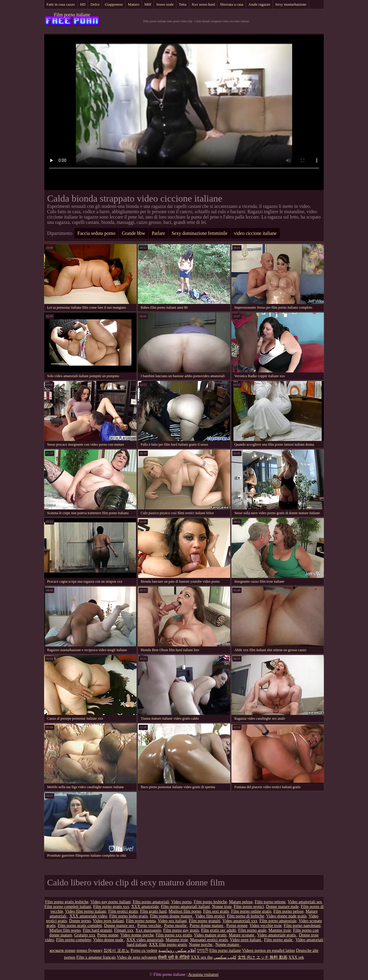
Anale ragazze (259, 4)
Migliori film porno (185, 911)
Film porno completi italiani (68, 907)
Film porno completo (73, 940)
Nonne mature (228, 945)
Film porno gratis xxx (111, 907)
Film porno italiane (72, 15)
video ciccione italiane (255, 233)
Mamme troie (280, 930)
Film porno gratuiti (205, 921)
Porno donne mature (207, 926)
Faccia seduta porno (96, 233)
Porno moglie (176, 926)
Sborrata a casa (232, 4)
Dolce (95, 4)
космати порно (62, 950)
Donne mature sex (120, 926)
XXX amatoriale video (88, 916)
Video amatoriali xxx (240, 921)
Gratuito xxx (85, 935)
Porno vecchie (149, 926)
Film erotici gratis (123, 911)
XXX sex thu (201, 957)
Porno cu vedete (144, 950)
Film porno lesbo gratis (129, 916)
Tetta (183, 4)
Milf (148, 4)
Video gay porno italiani (111, 902)
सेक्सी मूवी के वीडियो (174, 957)
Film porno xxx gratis (174, 935)
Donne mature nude (282, 907)
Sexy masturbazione (291, 4)
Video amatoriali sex (305, 902)
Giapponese (114, 4)
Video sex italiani (172, 921)
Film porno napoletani (302, 926)
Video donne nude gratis (287, 916)
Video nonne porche (137, 935)
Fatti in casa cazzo (61, 4)
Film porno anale (252, 930)
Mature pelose (241, 902)
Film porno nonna (141, 921)
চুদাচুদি (203, 950)
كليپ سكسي (225, 957)
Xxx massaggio (148, 930)
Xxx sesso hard (203, 4)
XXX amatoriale (145, 907)
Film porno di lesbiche (245, 916)
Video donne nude (109, 940)
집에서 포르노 (116, 950)
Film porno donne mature (172, 916)
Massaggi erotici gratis (209, 940)
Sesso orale (165, 4)
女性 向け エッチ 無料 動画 (263, 957)
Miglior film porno (65, 930)
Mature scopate (242, 935)
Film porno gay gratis (181, 930)
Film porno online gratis (251, 911)
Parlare (158, 233)
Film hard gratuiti (97, 930)
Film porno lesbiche (210, 902)
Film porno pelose (289, 911)
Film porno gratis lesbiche (67, 902)
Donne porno (80, 921)
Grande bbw (133, 233)
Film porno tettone (270, 902)
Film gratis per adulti (219, 930)
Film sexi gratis (216, 911)
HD (83, 4)
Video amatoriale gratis (277, 935)
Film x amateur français (96, 957)
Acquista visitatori (203, 975)
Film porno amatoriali (151, 902)
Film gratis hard (153, 911)
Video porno (182, 902)
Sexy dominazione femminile (199, 233)
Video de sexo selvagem (137, 957)
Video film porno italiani (86, 911)
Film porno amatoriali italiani (185, 907)
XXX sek (296, 957)
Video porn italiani (108, 921)
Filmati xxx (124, 930)
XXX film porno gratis (168, 945)
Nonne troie (222, 907)
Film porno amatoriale (278, 921)
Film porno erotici (249, 907)
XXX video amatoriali (145, 940)
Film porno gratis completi (80, 926)
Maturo (134, 4)
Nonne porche (201, 945)
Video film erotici (210, 916)
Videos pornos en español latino (269, 950)
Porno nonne (237, 926)
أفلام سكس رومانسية (177, 950)
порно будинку (89, 950)
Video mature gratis (210, 935)
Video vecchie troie (266, 926)
